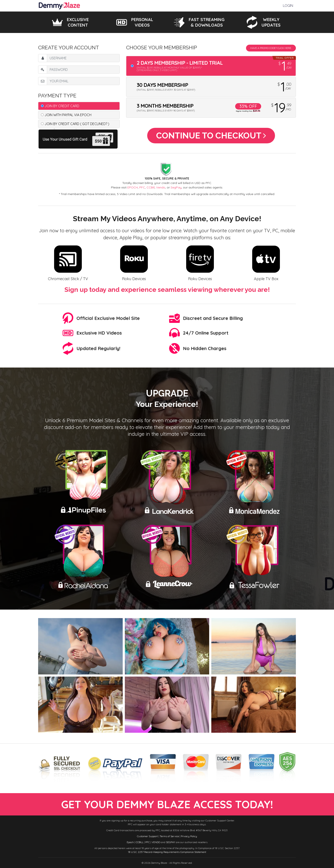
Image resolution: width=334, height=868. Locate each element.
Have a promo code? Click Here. (271, 48)
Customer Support (147, 836)
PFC (142, 187)
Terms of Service (169, 836)
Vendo (161, 187)
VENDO (156, 842)
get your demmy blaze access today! (167, 804)
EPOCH (133, 187)
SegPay (176, 187)
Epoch (130, 842)
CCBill (151, 187)
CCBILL (140, 842)
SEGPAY (171, 842)
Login (288, 6)
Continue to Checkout (211, 136)
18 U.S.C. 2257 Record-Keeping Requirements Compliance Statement (167, 852)
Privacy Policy (189, 836)
